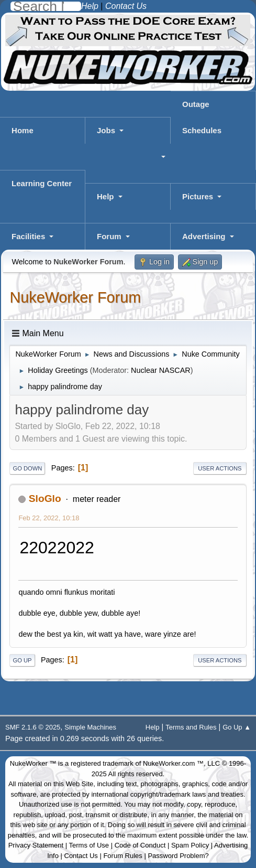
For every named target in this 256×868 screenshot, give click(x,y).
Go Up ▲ (237, 727)
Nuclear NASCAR (161, 370)
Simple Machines (90, 727)
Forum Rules (123, 856)
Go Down (27, 468)
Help (105, 196)
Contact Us (81, 856)
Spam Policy (190, 845)
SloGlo (45, 499)
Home (23, 130)
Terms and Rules (191, 727)
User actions (220, 468)
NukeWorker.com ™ (173, 763)
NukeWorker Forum (75, 297)
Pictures (198, 196)
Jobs (106, 130)
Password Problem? (178, 856)
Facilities (28, 236)
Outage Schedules (202, 117)
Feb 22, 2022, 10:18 (49, 518)
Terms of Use (89, 845)
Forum (109, 236)
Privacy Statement (36, 845)
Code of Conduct (140, 845)
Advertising (204, 236)
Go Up (22, 660)
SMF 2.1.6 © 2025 (33, 727)
